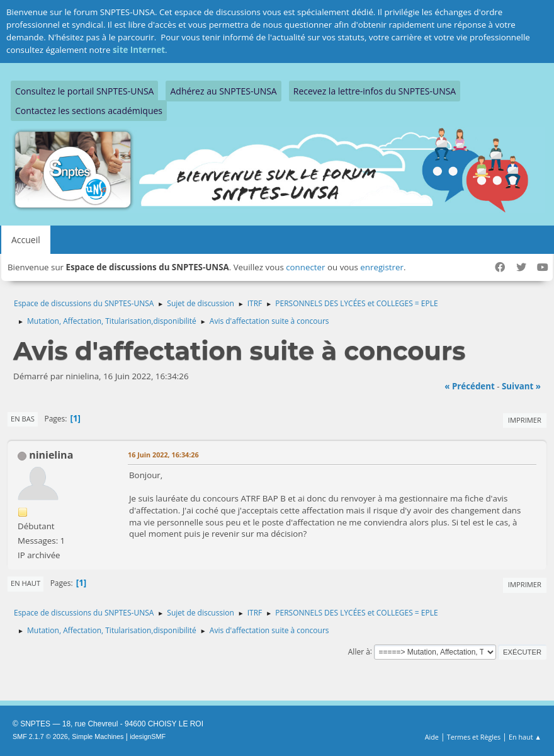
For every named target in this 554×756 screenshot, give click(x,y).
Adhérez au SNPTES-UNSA (223, 91)
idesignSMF (148, 736)
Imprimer (525, 420)
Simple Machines (98, 736)
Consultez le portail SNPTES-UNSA (84, 91)
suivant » (521, 386)
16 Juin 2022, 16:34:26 (163, 455)
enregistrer (382, 267)
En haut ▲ (525, 737)
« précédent (470, 386)
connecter (305, 267)
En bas (23, 419)
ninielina (51, 455)
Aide (432, 737)
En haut (25, 583)
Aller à (359, 651)
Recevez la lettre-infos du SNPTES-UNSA (375, 91)
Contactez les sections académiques (89, 111)
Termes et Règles (474, 737)
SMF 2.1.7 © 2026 (40, 736)
